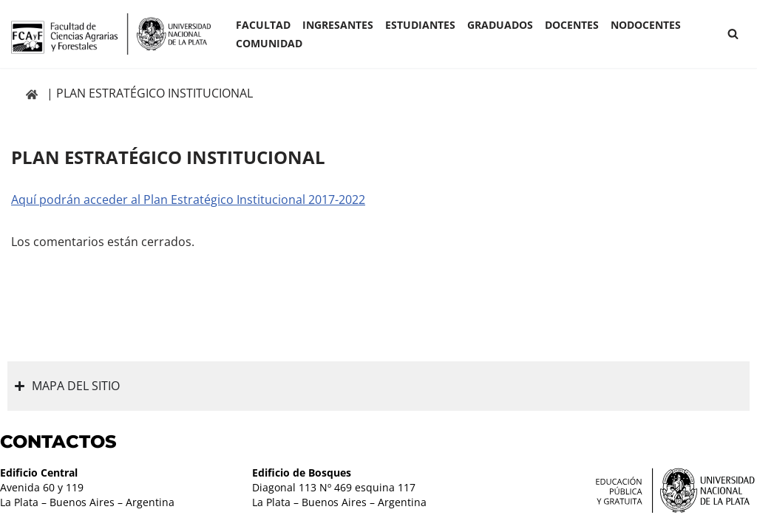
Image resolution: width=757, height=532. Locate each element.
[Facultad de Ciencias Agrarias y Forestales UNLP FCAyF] (111, 34)
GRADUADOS (500, 25)
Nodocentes (646, 25)
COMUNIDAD (269, 43)
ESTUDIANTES (420, 25)
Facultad (263, 25)
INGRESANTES (338, 25)
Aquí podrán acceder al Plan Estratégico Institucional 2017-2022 (188, 199)
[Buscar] (733, 34)
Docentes (572, 25)
